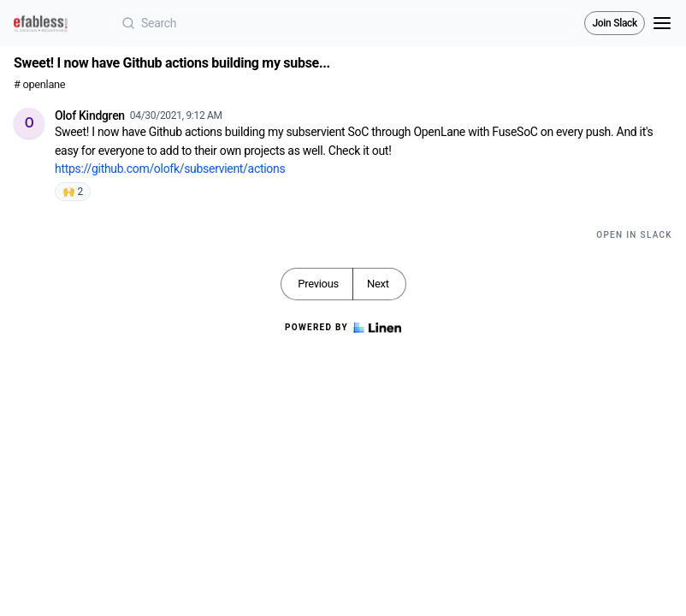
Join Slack (615, 23)
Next (378, 284)
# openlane (39, 84)
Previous (318, 284)
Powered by (343, 328)
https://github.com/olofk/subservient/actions (170, 169)
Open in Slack (634, 235)
